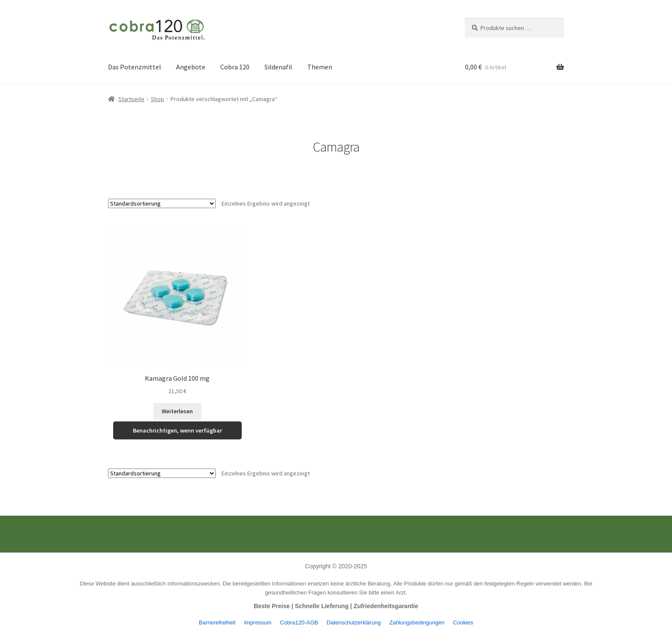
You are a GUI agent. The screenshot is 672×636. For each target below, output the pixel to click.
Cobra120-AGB (299, 623)
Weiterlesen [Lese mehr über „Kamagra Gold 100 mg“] (177, 411)
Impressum (258, 623)
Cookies (463, 623)
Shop (157, 99)
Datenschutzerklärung (354, 623)
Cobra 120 (235, 67)
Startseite (131, 99)
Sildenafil (278, 67)
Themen (320, 67)
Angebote (191, 67)
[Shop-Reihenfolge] (162, 203)
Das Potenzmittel (135, 67)
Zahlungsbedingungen (417, 623)
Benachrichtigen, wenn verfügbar (177, 430)
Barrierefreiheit (217, 623)
